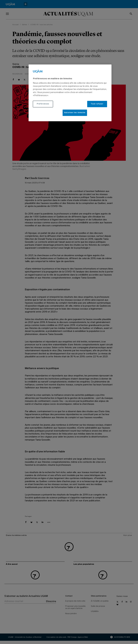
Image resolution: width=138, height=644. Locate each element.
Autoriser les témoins (75, 113)
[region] (70, 93)
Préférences (43, 104)
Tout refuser (97, 104)
